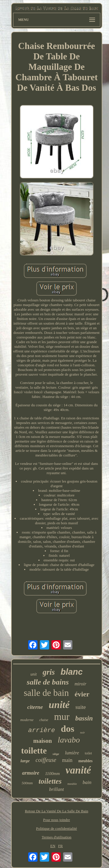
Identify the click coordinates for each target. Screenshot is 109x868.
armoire (31, 773)
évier (82, 694)
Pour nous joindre (56, 820)
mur (62, 717)
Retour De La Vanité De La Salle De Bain (57, 811)
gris (49, 672)
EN (53, 846)
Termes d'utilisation (56, 837)
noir (83, 733)
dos (67, 729)
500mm (27, 783)
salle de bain (46, 693)
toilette (34, 750)
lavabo (69, 740)
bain (87, 782)
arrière (42, 730)
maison (42, 741)
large (25, 761)
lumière (72, 753)
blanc (72, 672)
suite (81, 707)
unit (34, 674)
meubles (85, 761)
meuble (72, 784)
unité (59, 705)
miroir (81, 684)
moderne (27, 720)
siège (56, 754)
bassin (84, 718)
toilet (89, 753)
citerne (35, 707)
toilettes (50, 781)
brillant (57, 789)
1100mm (52, 774)
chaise (44, 720)
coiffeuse (46, 760)
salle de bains (48, 682)
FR (60, 846)
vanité (78, 770)
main (67, 760)
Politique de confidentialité (57, 828)
